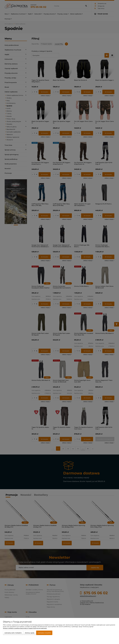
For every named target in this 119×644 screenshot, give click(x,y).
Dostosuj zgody (30, 633)
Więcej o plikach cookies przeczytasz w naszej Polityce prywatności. (25, 628)
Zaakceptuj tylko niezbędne (13, 633)
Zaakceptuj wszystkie (44, 633)
